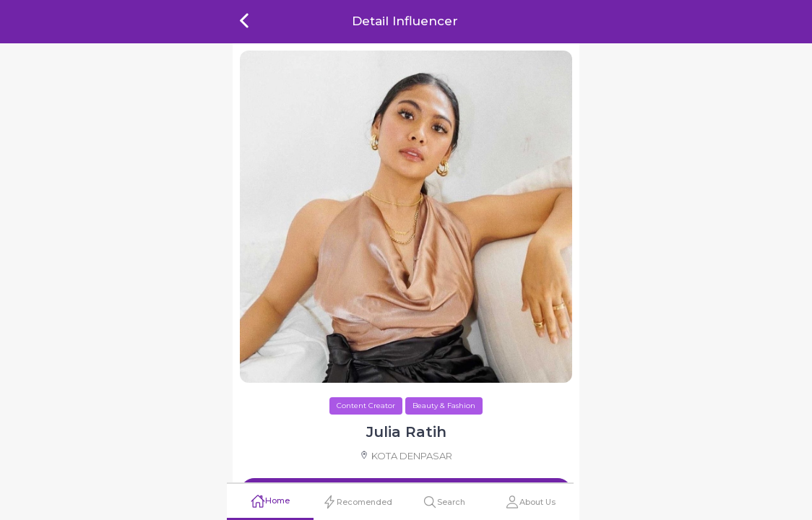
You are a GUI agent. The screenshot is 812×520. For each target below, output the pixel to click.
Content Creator (366, 406)
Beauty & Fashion (444, 406)
